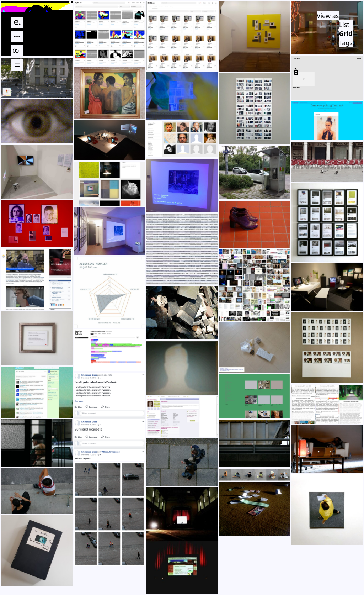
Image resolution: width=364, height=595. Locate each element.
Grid (346, 33)
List (344, 25)
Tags (346, 43)
